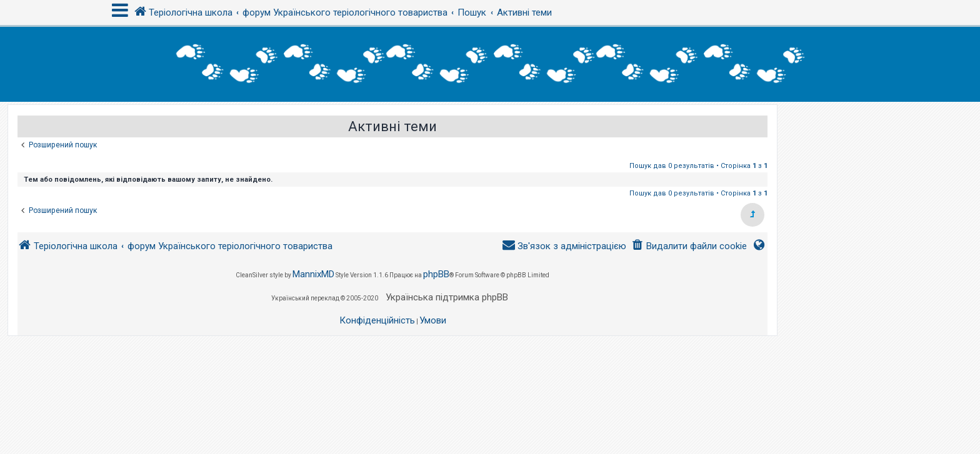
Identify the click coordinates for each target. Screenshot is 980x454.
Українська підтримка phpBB (447, 297)
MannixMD (313, 274)
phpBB (436, 274)
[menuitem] (689, 246)
